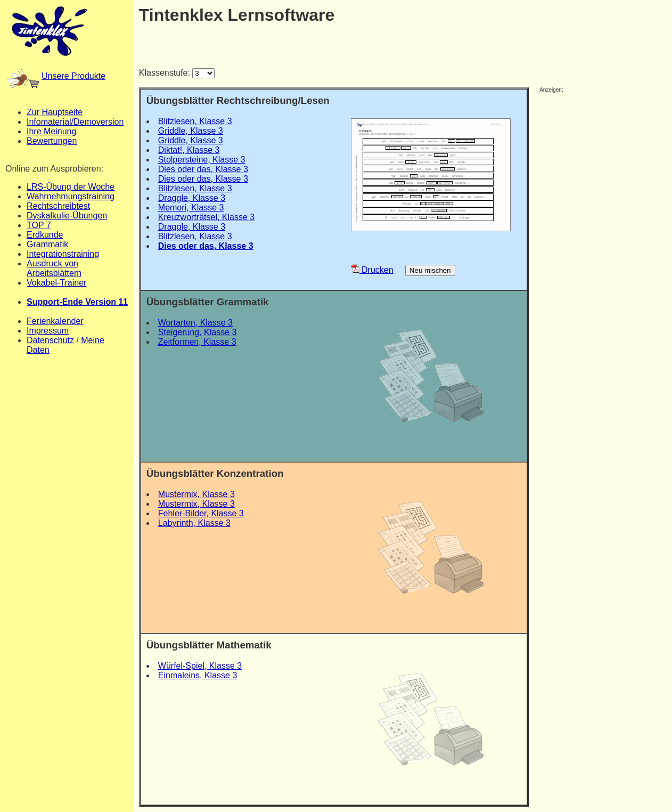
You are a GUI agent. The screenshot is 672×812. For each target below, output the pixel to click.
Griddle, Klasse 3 (191, 131)
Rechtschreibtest (58, 206)
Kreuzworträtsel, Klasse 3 (206, 217)
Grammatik (47, 244)
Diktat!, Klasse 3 (189, 150)
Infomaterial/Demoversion (75, 122)
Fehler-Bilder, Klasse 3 (201, 513)
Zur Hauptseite (55, 112)
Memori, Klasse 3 (191, 208)
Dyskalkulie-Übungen (67, 216)
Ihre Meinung (51, 131)
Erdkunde (45, 235)
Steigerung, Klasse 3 (198, 332)
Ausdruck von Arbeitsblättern (54, 268)
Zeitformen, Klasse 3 (197, 342)
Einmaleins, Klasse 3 (198, 675)
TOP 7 (39, 225)
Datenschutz (50, 340)
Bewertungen (52, 141)
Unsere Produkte (56, 76)
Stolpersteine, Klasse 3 (202, 160)
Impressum (48, 331)
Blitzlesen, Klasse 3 (195, 121)
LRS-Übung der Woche (71, 187)
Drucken (372, 270)
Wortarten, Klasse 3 (195, 323)
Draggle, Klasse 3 (192, 198)
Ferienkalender (55, 321)
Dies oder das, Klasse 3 (203, 169)
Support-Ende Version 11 (77, 302)
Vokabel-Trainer (56, 283)
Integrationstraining (63, 254)
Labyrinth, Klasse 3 (194, 523)
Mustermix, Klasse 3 (196, 494)
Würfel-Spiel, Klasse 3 (200, 666)
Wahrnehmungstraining (71, 196)
